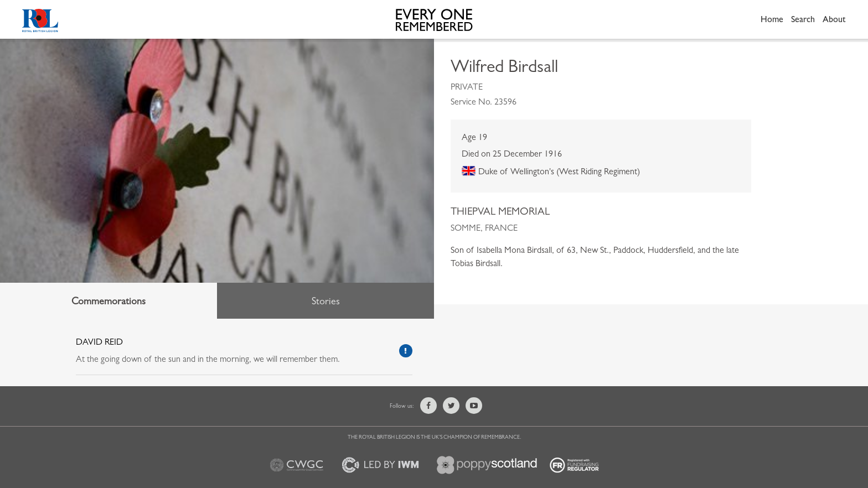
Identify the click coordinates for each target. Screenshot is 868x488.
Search (803, 19)
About (834, 19)
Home (772, 19)
